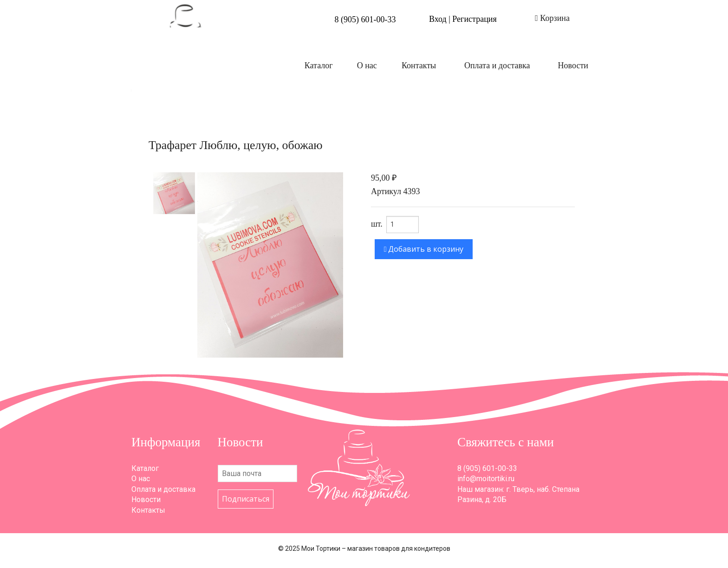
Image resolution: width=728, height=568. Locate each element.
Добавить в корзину (424, 249)
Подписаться (246, 499)
